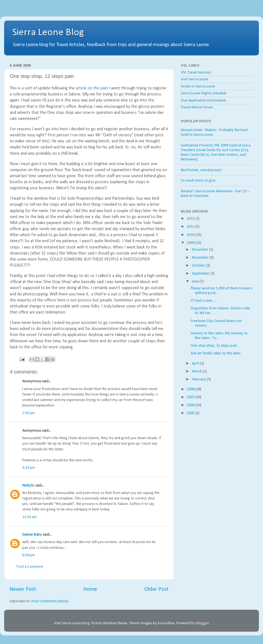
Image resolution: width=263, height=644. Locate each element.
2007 (191, 397)
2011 (191, 227)
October (199, 266)
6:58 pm (29, 555)
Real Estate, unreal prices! (201, 170)
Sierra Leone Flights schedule (204, 93)
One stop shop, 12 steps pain (214, 346)
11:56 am (29, 517)
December (200, 250)
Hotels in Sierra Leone (198, 87)
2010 (191, 235)
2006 (191, 405)
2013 (191, 219)
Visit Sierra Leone (195, 79)
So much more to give (198, 181)
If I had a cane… (203, 301)
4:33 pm (29, 468)
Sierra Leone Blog (48, 33)
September (201, 274)
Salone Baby (32, 535)
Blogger (202, 623)
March (197, 372)
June (196, 282)
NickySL (28, 486)
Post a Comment (30, 567)
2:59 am (28, 413)
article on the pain (92, 88)
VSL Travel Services (196, 73)
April (196, 364)
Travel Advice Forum (197, 107)
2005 (191, 413)
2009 (191, 243)
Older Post (156, 589)
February (199, 379)
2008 (191, 389)
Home (90, 589)
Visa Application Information (203, 101)
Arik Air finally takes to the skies (216, 353)
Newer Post (23, 589)
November (201, 258)
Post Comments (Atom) (50, 601)
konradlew (166, 623)
